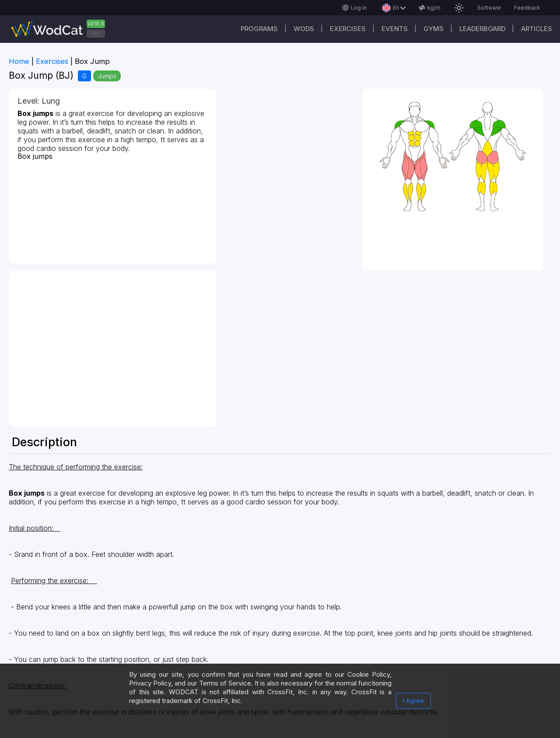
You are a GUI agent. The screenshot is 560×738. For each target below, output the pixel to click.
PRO (96, 33)
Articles (537, 29)
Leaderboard (482, 29)
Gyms (434, 29)
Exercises (348, 29)
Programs (259, 29)
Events (395, 29)
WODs (304, 29)
